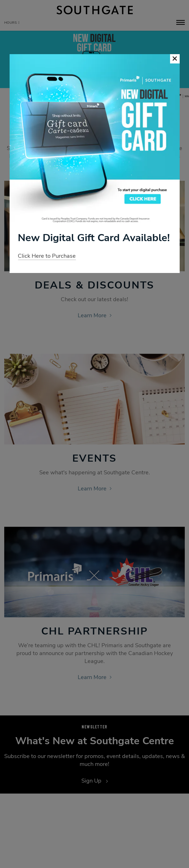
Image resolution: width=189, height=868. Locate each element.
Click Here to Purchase (47, 256)
